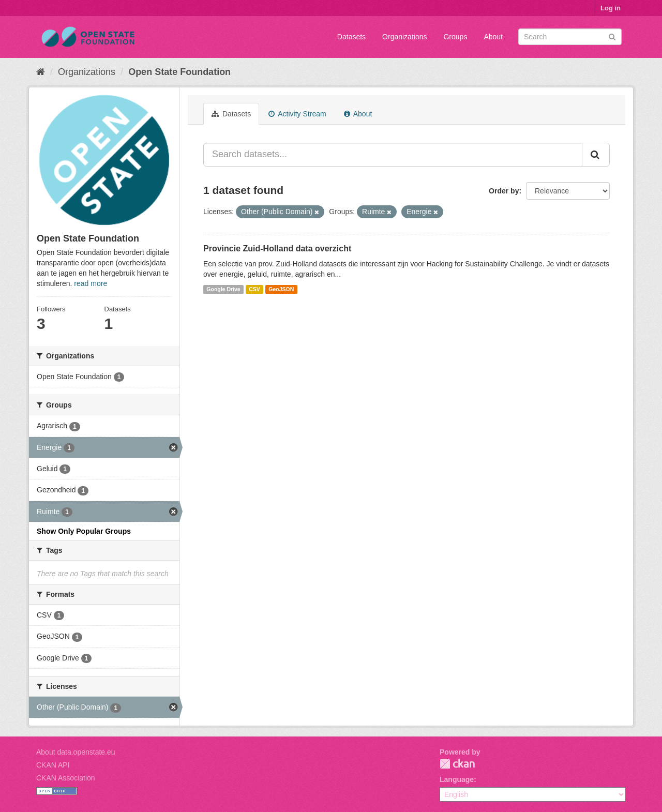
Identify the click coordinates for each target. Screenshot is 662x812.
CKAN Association (66, 778)
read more (91, 283)
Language (457, 779)
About (493, 37)
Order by (504, 191)
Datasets (351, 37)
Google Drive (223, 289)
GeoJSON (281, 289)
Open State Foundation (179, 72)
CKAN (457, 764)
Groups (455, 37)
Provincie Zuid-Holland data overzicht (277, 249)
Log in (611, 8)
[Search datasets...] (393, 155)
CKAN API (53, 765)
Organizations (404, 37)
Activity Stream (297, 114)
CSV (254, 289)
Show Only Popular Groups (84, 531)
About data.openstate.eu (76, 752)
